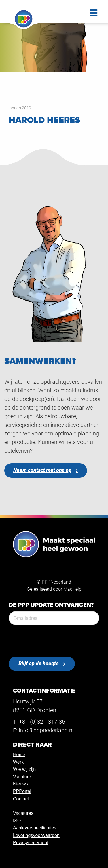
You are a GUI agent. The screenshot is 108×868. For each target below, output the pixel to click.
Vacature (22, 777)
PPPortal (22, 791)
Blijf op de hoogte (39, 663)
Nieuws (20, 784)
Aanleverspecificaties (35, 828)
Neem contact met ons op (42, 470)
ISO (17, 821)
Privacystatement (31, 843)
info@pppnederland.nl (46, 730)
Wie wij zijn (24, 769)
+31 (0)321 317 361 (44, 721)
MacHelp (72, 589)
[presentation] (52, 641)
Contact (21, 799)
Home (19, 755)
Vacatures (23, 813)
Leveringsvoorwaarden (36, 835)
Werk (18, 762)
